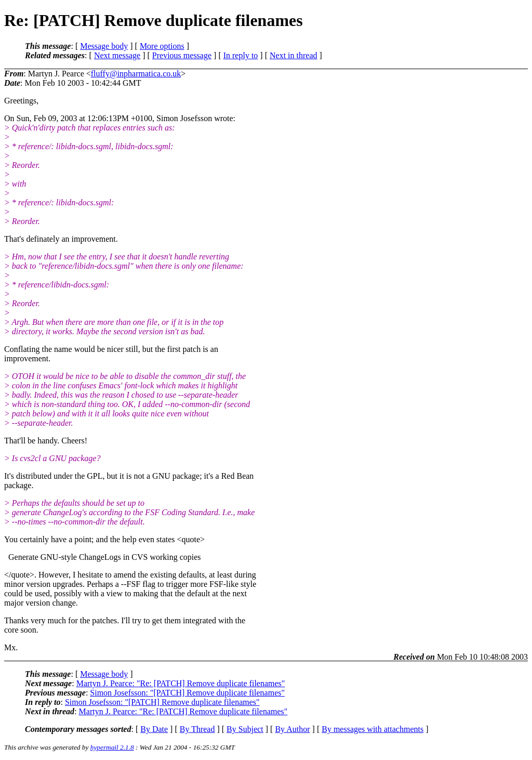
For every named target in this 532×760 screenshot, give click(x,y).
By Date (154, 729)
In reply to (241, 55)
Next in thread (294, 55)
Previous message (182, 55)
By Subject (245, 729)
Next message (117, 55)
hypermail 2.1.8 (112, 747)
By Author (292, 729)
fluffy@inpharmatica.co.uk (136, 74)
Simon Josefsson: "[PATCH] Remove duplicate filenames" (187, 693)
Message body (104, 46)
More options (162, 46)
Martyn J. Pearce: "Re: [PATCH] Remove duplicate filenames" (181, 683)
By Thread (197, 729)
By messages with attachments (373, 729)
